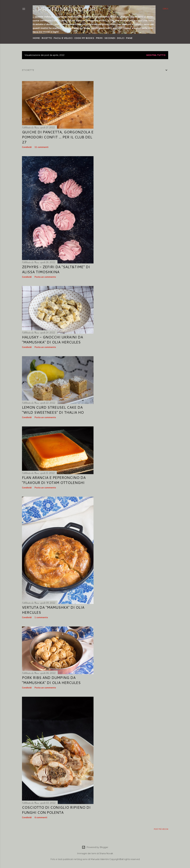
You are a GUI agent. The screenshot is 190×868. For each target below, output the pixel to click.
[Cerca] (165, 9)
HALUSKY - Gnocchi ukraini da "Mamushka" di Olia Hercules (52, 340)
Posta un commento (45, 277)
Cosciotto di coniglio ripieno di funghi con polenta (56, 810)
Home (36, 38)
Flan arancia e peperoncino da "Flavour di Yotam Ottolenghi (54, 480)
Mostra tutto (156, 55)
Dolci (121, 38)
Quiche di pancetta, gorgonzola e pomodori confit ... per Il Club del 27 (58, 137)
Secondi (110, 38)
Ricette (47, 38)
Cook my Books (84, 38)
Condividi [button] (27, 147)
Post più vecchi (161, 829)
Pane (129, 38)
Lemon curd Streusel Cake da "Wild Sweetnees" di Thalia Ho (53, 410)
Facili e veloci (63, 38)
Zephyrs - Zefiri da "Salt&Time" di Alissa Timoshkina (56, 269)
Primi (99, 38)
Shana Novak (106, 853)
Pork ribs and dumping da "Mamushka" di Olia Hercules (51, 680)
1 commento (41, 618)
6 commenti (41, 818)
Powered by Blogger (95, 847)
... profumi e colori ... (68, 9)
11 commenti (41, 147)
